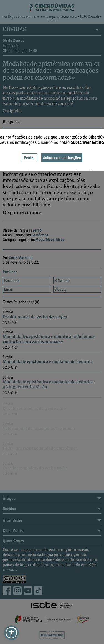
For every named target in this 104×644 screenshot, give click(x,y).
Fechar (30, 158)
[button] (11, 633)
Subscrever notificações (62, 158)
